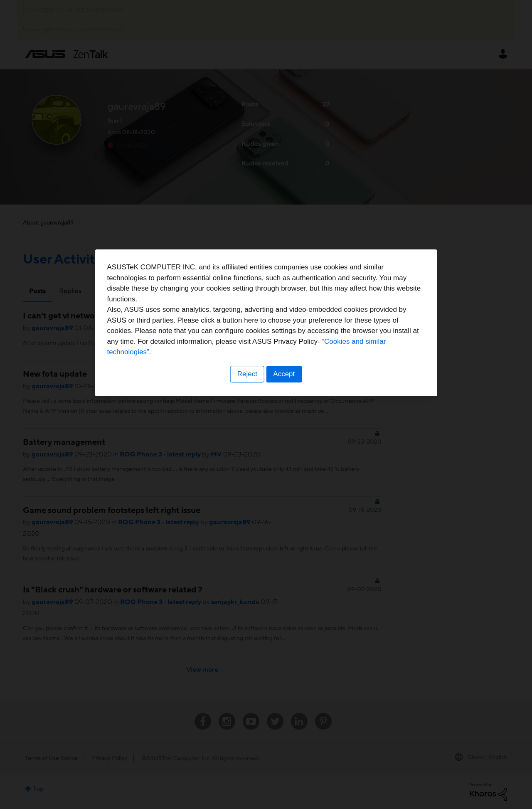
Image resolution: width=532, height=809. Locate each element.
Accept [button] (285, 456)
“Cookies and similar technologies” (291, 434)
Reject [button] (246, 456)
